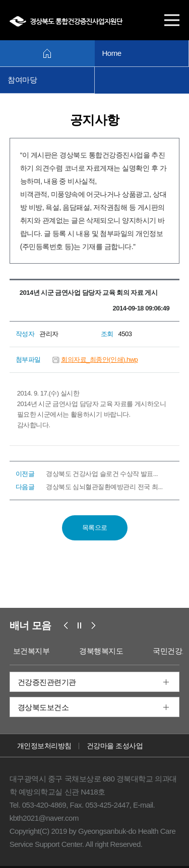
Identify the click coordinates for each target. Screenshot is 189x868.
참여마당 (22, 80)
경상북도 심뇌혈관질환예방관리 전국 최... (104, 487)
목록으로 (95, 528)
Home (112, 53)
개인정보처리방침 (44, 746)
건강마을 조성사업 (115, 746)
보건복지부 (31, 651)
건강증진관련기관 (47, 682)
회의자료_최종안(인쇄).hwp (99, 360)
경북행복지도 (101, 651)
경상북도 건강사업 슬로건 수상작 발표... (102, 474)
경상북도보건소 (43, 707)
